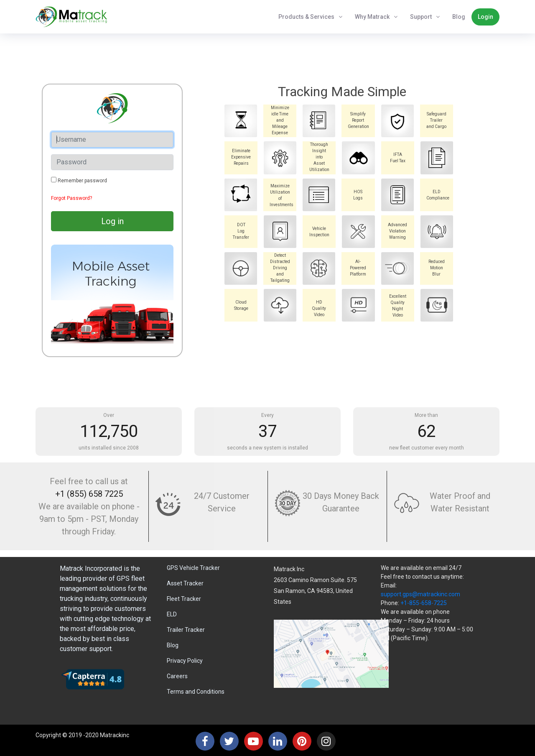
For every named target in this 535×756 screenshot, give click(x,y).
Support (421, 17)
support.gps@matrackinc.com (420, 594)
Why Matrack (372, 17)
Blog (459, 17)
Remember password (82, 181)
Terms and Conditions (196, 692)
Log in (112, 221)
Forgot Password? (71, 198)
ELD (172, 614)
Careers (177, 676)
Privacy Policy (185, 661)
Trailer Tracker (186, 630)
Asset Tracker (185, 583)
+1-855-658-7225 (424, 603)
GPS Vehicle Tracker (193, 568)
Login (485, 17)
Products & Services (306, 17)
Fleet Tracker (184, 599)
